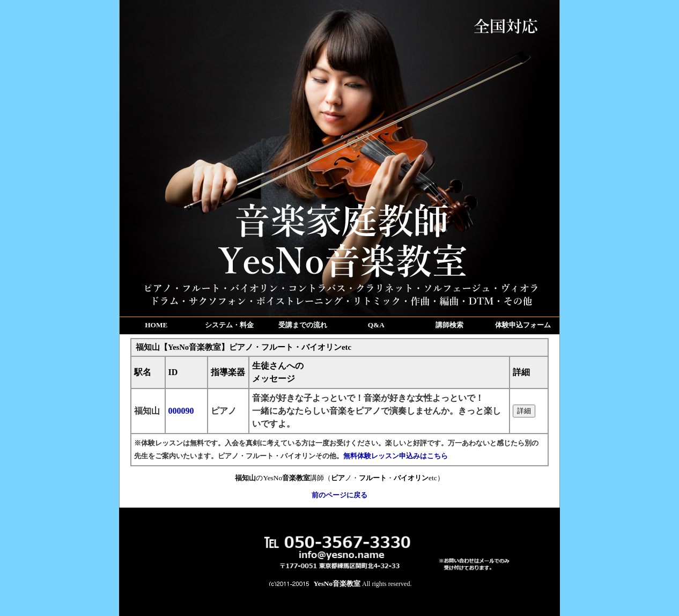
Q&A (376, 325)
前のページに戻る (339, 495)
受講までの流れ (303, 325)
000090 (181, 411)
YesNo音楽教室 (337, 584)
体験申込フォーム (523, 325)
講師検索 (449, 325)
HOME (156, 325)
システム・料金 (229, 325)
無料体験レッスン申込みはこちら (396, 456)
